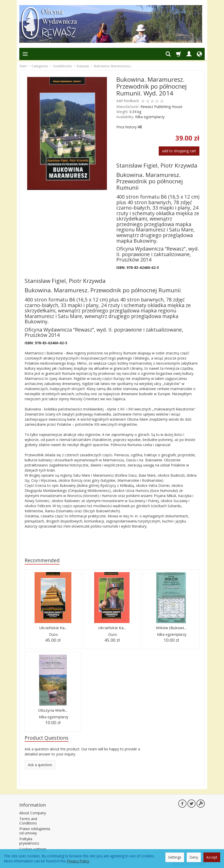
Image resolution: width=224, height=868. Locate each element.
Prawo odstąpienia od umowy (35, 830)
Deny (194, 857)
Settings (175, 857)
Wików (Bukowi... (171, 628)
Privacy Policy (78, 861)
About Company (33, 812)
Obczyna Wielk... (53, 710)
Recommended (42, 560)
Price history (129, 127)
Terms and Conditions (28, 820)
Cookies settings (33, 848)
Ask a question (40, 764)
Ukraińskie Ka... (53, 628)
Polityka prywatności (29, 840)
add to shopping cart (179, 151)
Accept (212, 857)
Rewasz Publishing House (161, 107)
